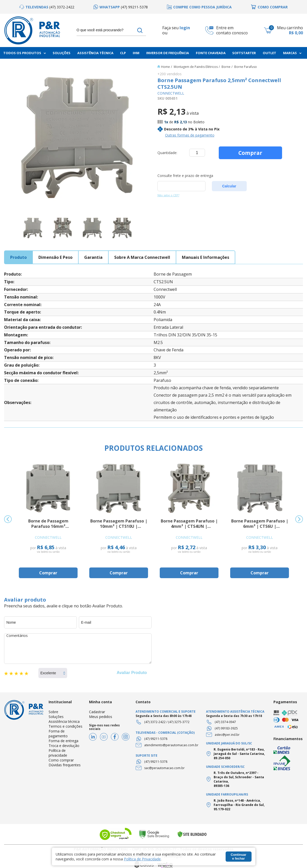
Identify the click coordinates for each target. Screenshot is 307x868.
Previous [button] (8, 519)
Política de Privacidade (142, 859)
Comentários (78, 649)
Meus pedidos (101, 717)
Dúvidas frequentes (65, 765)
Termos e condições (65, 726)
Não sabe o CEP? (168, 195)
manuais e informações (206, 257)
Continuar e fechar (238, 857)
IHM (136, 53)
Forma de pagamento (58, 734)
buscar (140, 30)
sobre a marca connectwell (142, 257)
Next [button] (299, 519)
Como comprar (61, 760)
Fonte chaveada (211, 53)
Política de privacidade (58, 753)
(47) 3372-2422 (155, 722)
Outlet (269, 53)
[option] (47, 7)
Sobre (53, 712)
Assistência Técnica (95, 53)
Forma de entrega (63, 741)
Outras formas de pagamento (190, 135)
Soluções (62, 53)
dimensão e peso (55, 257)
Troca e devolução (64, 746)
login (185, 28)
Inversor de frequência (168, 53)
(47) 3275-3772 (179, 722)
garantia (93, 257)
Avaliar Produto (132, 673)
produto (18, 257)
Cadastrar (97, 712)
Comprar (250, 153)
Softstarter (244, 53)
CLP (123, 53)
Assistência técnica (64, 721)
